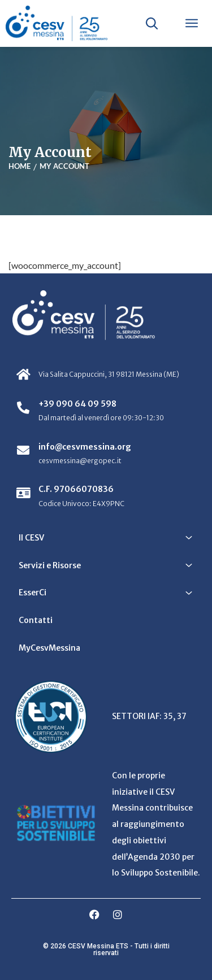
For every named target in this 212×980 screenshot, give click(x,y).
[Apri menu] (192, 23)
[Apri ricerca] (152, 23)
